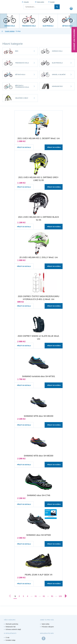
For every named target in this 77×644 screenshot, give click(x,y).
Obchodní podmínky (12, 624)
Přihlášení (68, 2)
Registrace (73, 2)
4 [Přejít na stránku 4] (28, 596)
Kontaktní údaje (10, 640)
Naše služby (41, 2)
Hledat (57, 7)
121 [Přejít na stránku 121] (60, 596)
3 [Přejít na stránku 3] (23, 596)
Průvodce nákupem (48, 627)
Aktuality (26, 2)
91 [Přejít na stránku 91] (52, 596)
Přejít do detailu (22, 145)
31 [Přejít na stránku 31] (36, 596)
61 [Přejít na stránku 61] (44, 596)
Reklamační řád (11, 627)
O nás (7, 638)
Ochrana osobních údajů (13, 629)
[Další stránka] (65, 596)
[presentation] (4, 21)
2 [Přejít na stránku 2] (19, 596)
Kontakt (52, 2)
